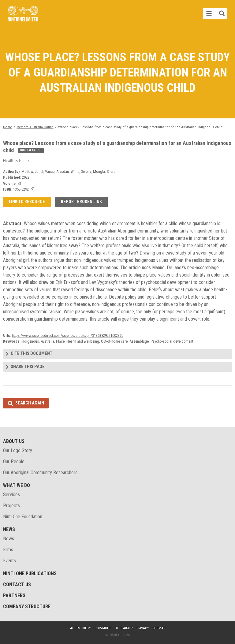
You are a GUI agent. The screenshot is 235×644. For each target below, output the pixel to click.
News (9, 529)
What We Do (17, 485)
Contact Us (17, 584)
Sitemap (159, 628)
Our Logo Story (18, 450)
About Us (14, 441)
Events (9, 561)
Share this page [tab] (28, 367)
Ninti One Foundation (23, 517)
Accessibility (80, 628)
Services (11, 495)
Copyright (103, 628)
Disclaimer (124, 628)
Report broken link (81, 202)
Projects (11, 506)
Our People (14, 462)
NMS (127, 635)
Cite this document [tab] (32, 354)
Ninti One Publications (30, 573)
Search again (30, 403)
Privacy (143, 628)
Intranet (112, 635)
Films (8, 550)
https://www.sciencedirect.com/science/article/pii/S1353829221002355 (68, 335)
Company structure (27, 607)
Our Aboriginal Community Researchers (40, 473)
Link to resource (27, 202)
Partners (14, 596)
